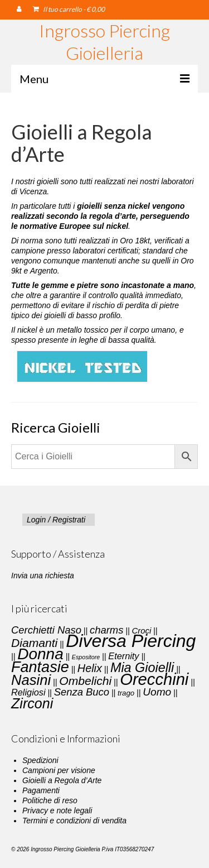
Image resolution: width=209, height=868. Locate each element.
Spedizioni (40, 760)
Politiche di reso (50, 800)
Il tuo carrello (69, 9)
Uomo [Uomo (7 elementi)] (157, 692)
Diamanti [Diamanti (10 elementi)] (34, 643)
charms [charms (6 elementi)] (106, 630)
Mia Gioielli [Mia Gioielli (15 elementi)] (142, 668)
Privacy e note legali (57, 811)
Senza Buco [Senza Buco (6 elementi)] (82, 692)
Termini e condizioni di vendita (74, 821)
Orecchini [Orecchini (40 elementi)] (154, 679)
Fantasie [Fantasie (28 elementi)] (40, 667)
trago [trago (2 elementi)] (126, 693)
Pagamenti (41, 790)
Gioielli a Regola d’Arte (62, 780)
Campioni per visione (59, 770)
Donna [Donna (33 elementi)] (40, 654)
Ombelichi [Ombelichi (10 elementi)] (85, 681)
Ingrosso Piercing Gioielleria (104, 42)
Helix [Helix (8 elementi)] (90, 668)
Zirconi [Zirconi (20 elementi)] (32, 703)
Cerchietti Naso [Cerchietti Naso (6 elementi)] (46, 630)
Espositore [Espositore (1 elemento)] (86, 657)
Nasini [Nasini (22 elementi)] (31, 680)
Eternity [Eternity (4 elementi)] (123, 656)
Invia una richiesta (43, 576)
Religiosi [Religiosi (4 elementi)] (28, 692)
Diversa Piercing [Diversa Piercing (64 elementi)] (131, 641)
